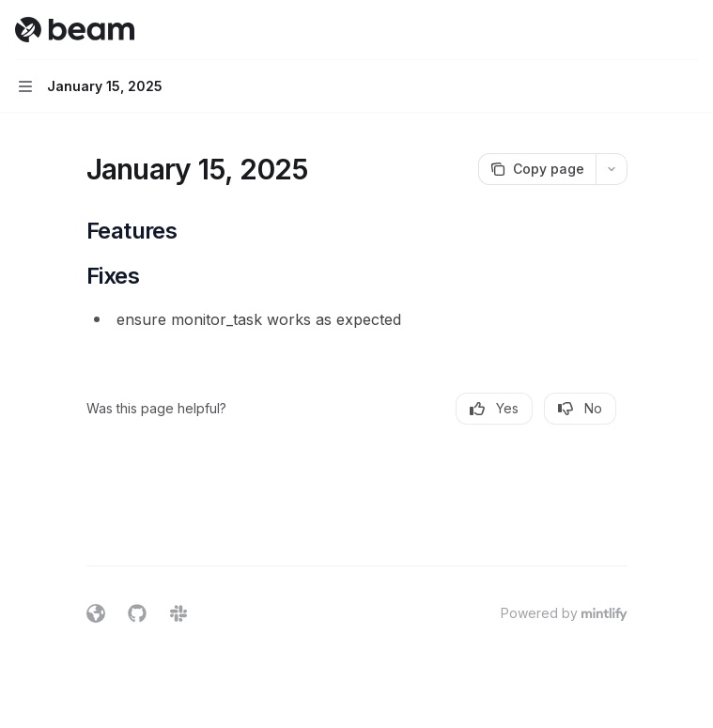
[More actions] (689, 30)
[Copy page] (537, 169)
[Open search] (653, 30)
